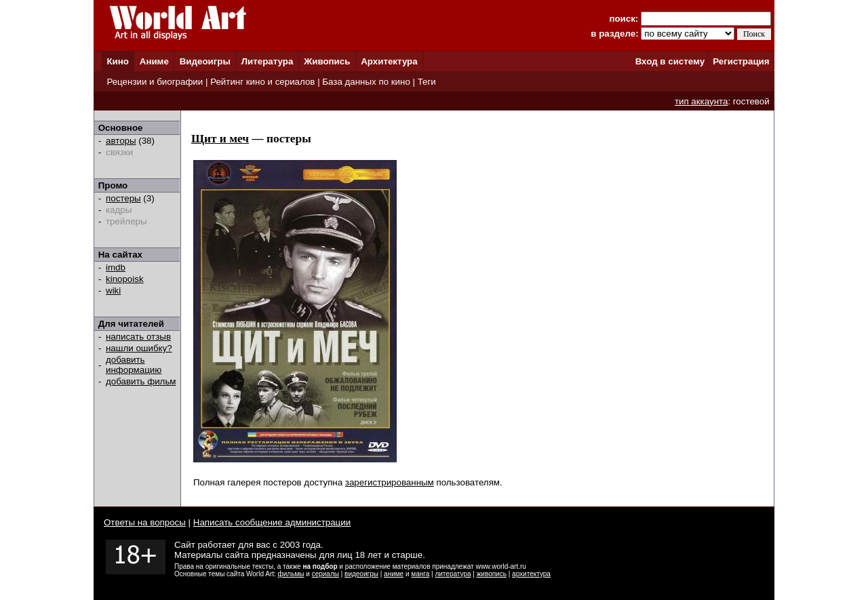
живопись (492, 574)
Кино (118, 61)
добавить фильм (141, 381)
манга (420, 574)
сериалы (325, 574)
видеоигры (361, 574)
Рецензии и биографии (155, 82)
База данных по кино (366, 82)
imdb (116, 267)
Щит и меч (220, 139)
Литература (268, 61)
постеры (123, 198)
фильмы (291, 574)
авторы (121, 141)
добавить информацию (134, 365)
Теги (427, 82)
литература (453, 574)
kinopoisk (125, 279)
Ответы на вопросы (145, 522)
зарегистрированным (390, 482)
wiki (113, 291)
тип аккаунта (702, 101)
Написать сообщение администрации (272, 522)
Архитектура (389, 61)
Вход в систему (670, 61)
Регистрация (741, 61)
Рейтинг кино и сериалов (262, 82)
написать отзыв (138, 337)
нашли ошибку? (139, 348)
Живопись (327, 61)
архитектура (531, 574)
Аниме (154, 61)
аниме (394, 574)
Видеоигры (205, 61)
